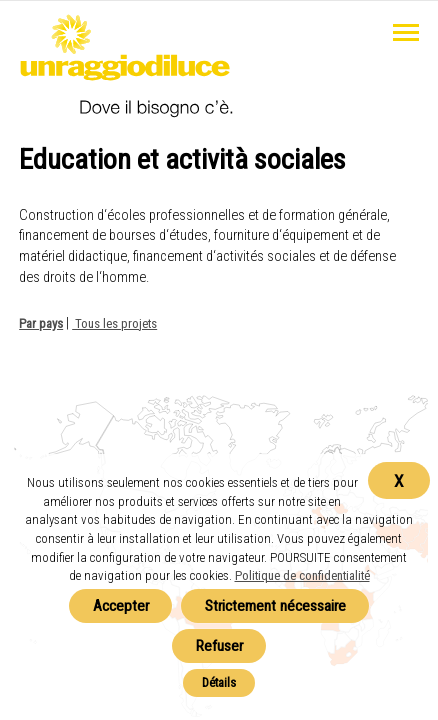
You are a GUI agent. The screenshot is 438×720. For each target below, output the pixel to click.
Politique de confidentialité (302, 575)
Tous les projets (114, 323)
